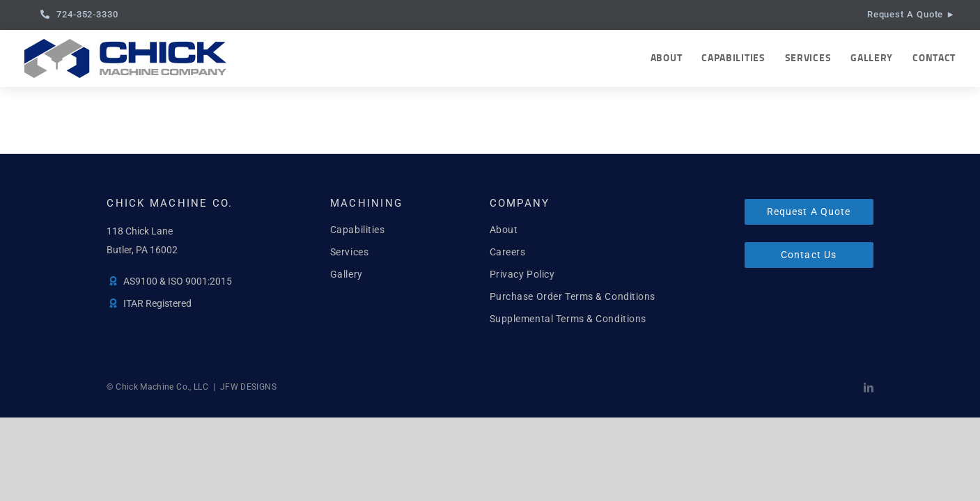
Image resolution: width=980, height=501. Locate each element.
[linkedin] (869, 388)
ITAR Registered (157, 303)
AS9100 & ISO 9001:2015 (178, 281)
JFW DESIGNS (248, 387)
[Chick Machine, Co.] (125, 44)
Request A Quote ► (911, 14)
